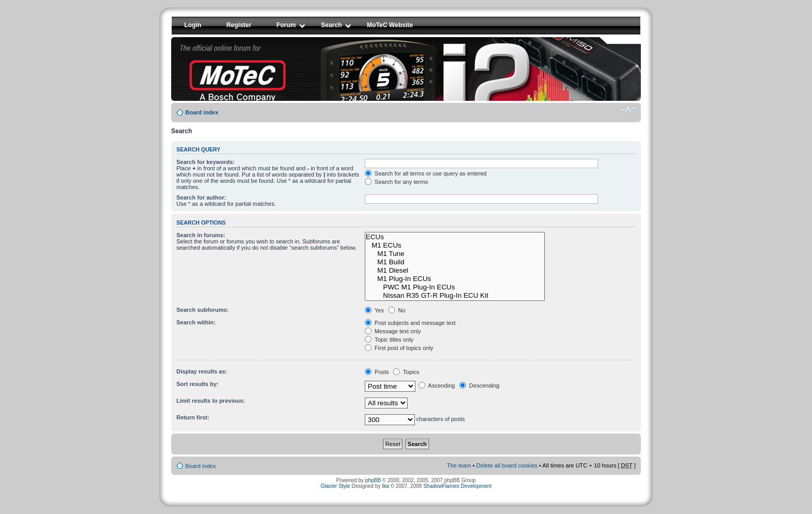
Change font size (628, 110)
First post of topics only (399, 348)
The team (459, 465)
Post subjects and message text (410, 323)
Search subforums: (202, 310)
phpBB (373, 480)
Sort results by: (198, 384)
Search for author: (201, 197)
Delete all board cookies (507, 465)
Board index (202, 112)
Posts (377, 372)
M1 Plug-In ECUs (455, 279)
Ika (385, 486)
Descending (479, 385)
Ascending (437, 385)
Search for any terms (396, 182)
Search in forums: (201, 235)
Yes (374, 310)
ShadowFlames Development (457, 486)
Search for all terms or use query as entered (426, 173)
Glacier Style (335, 486)
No (397, 310)
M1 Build (455, 262)
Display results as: (202, 371)
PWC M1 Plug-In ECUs (455, 287)
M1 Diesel (455, 271)
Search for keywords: (206, 162)
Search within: (196, 322)
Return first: (193, 417)
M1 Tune (455, 254)
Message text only (393, 331)
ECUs (455, 237)
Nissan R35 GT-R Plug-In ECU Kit (455, 296)
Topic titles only (389, 340)
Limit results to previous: (211, 401)
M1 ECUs (455, 246)
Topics (406, 372)
